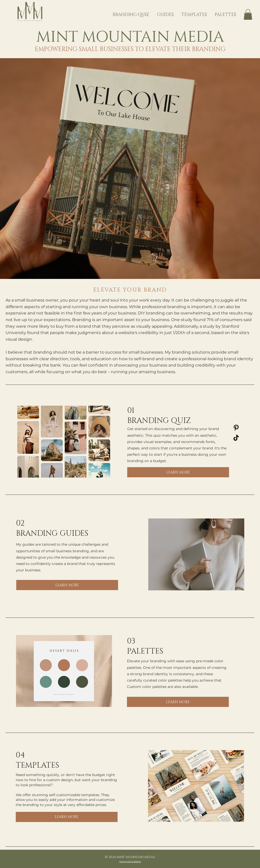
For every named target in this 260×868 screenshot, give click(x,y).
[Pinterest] (236, 428)
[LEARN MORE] (178, 472)
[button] (248, 14)
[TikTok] (236, 438)
